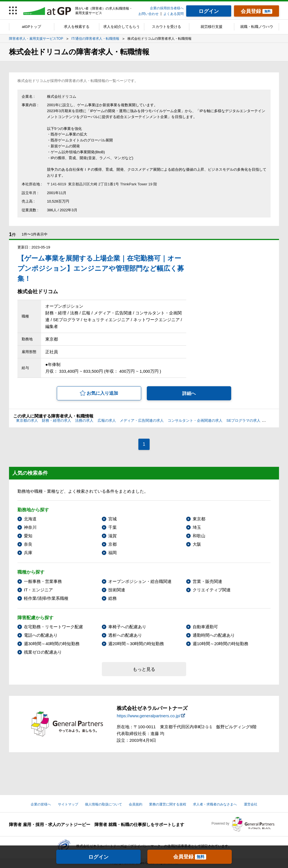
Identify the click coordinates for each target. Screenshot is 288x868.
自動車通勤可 (205, 627)
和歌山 (199, 536)
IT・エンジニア (38, 590)
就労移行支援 (211, 27)
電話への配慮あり (41, 635)
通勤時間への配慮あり (214, 635)
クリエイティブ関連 (212, 590)
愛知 (28, 536)
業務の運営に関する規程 (168, 804)
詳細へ (189, 393)
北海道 (30, 519)
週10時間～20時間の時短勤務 (220, 644)
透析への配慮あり (125, 635)
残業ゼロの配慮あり (43, 652)
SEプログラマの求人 (243, 420)
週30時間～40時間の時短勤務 (52, 644)
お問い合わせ (148, 14)
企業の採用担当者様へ (167, 8)
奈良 (28, 544)
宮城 (112, 519)
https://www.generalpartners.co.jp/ (148, 716)
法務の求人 (84, 420)
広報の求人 (107, 420)
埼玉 (197, 527)
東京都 (199, 519)
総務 (112, 598)
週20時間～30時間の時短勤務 (136, 644)
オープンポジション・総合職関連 (140, 581)
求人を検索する (77, 27)
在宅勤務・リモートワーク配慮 (53, 627)
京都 (112, 544)
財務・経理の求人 (57, 420)
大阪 (197, 544)
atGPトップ (32, 27)
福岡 (112, 553)
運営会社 (251, 804)
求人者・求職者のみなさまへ (215, 804)
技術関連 (117, 590)
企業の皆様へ (41, 804)
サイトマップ (68, 804)
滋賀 (112, 536)
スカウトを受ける (166, 27)
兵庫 (28, 553)
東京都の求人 (27, 420)
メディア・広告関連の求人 (142, 420)
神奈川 (30, 527)
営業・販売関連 (207, 581)
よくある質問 (174, 14)
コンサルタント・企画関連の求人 (195, 420)
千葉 (112, 527)
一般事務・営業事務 (43, 581)
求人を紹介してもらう (121, 27)
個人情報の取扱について (103, 804)
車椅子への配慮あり (127, 627)
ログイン (98, 857)
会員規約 (136, 804)
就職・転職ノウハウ (257, 27)
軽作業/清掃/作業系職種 (46, 598)
